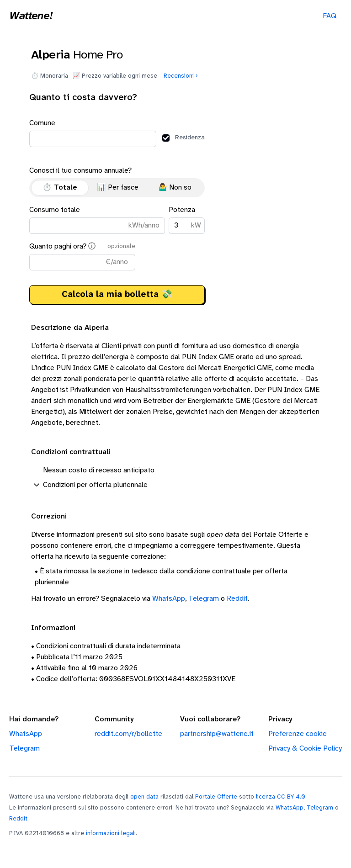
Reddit (237, 599)
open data (144, 797)
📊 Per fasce (118, 188)
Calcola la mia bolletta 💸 (117, 295)
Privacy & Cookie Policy (305, 749)
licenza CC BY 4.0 (281, 797)
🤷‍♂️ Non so (175, 188)
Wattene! (31, 16)
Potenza (187, 220)
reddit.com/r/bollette (128, 734)
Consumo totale (97, 220)
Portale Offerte (216, 797)
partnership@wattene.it (217, 734)
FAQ (330, 16)
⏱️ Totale (60, 188)
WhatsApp (169, 599)
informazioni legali (111, 833)
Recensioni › (181, 76)
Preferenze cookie (298, 734)
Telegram (204, 599)
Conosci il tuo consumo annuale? (117, 182)
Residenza (183, 138)
